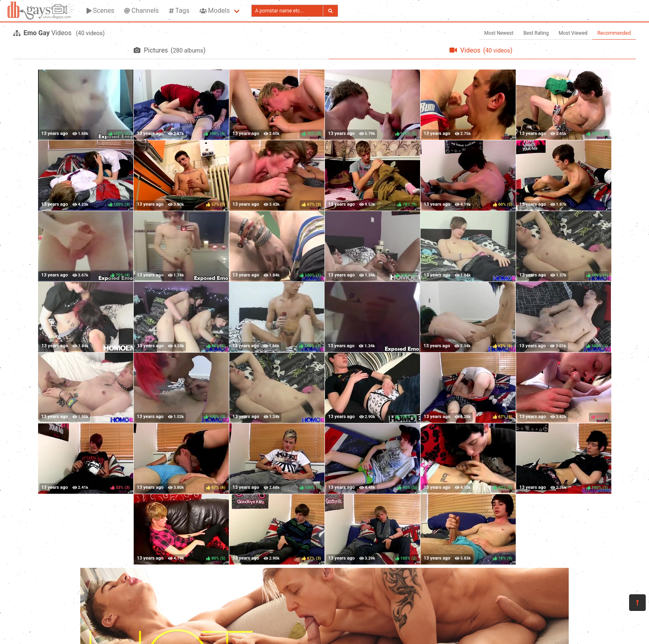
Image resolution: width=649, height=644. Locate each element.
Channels (141, 11)
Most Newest (499, 33)
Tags (179, 11)
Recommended (614, 33)
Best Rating (536, 33)
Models (215, 11)
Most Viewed (573, 33)
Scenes (100, 11)
